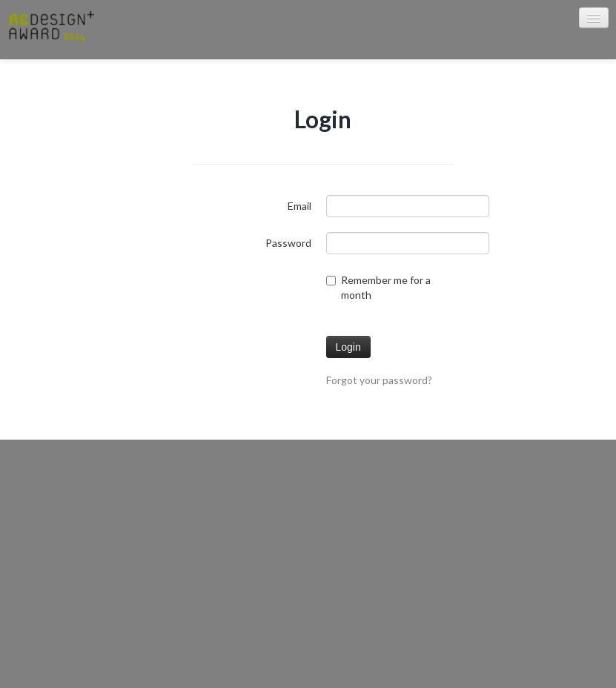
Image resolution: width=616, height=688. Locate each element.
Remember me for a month (378, 287)
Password (288, 243)
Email (299, 206)
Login (348, 347)
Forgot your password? (379, 380)
